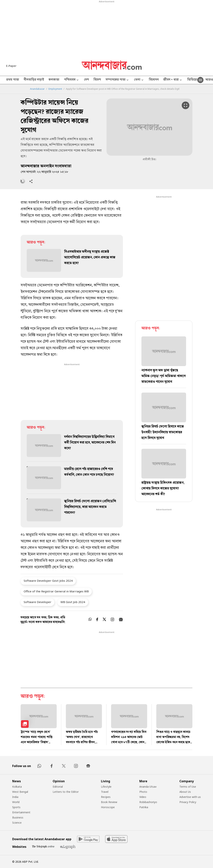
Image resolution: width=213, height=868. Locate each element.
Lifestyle (106, 787)
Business (18, 817)
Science (17, 823)
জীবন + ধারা (173, 80)
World (16, 802)
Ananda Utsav (148, 787)
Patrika (144, 807)
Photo (143, 792)
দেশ (86, 80)
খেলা (139, 80)
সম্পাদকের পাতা (117, 80)
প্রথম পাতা (13, 80)
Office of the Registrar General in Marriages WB (56, 591)
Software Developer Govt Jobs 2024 (48, 581)
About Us (185, 792)
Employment (55, 89)
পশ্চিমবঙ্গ (72, 80)
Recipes (106, 797)
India (15, 797)
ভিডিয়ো (192, 80)
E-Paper (11, 66)
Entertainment (21, 812)
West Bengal (20, 792)
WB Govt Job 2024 (73, 602)
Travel (105, 792)
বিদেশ (97, 80)
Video (143, 797)
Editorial (58, 787)
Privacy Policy (188, 802)
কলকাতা (54, 80)
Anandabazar (37, 89)
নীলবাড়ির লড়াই (34, 80)
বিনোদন (154, 80)
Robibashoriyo (148, 802)
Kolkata (17, 787)
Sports (16, 807)
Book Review (109, 802)
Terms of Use (188, 787)
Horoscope (108, 807)
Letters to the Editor (66, 792)
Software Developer (38, 602)
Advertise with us (190, 797)
